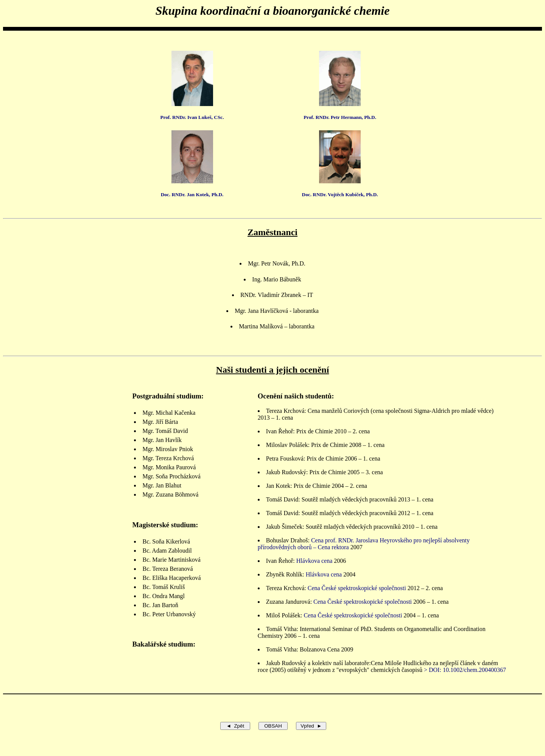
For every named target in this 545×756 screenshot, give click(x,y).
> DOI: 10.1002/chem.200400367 (465, 670)
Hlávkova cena (315, 561)
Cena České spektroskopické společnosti (357, 588)
